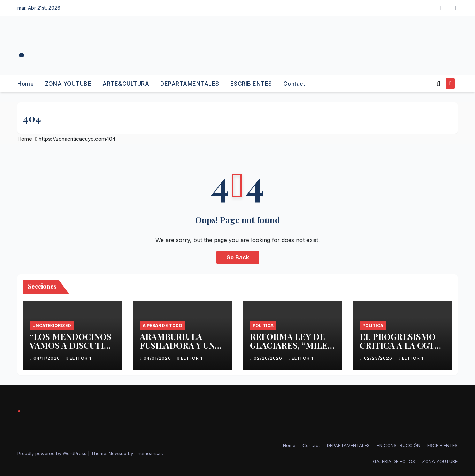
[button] (439, 84)
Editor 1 (79, 358)
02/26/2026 (269, 358)
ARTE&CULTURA (126, 84)
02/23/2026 (379, 358)
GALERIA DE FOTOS (394, 461)
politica (263, 325)
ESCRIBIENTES (251, 84)
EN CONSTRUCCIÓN (399, 445)
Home (26, 84)
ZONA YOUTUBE (68, 84)
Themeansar (148, 453)
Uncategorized (52, 325)
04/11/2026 (47, 358)
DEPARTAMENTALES (190, 84)
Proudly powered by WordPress (53, 453)
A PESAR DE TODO (162, 325)
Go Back (238, 257)
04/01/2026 (158, 358)
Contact (294, 84)
